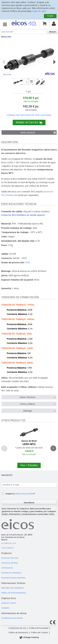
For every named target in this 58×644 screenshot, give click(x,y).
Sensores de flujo (10, 563)
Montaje (40, 411)
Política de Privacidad (39, 628)
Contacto (5, 608)
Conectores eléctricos (11, 573)
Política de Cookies (40, 633)
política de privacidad (24, 494)
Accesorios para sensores (13, 578)
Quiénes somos (9, 603)
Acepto (50, 16)
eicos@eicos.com (9, 543)
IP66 (28, 262)
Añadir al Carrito (29, 122)
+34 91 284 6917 (8, 548)
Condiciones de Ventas (12, 618)
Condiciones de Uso (17, 628)
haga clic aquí (39, 11)
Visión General (38, 132)
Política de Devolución (18, 633)
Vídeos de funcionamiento (14, 593)
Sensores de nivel (10, 558)
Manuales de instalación (12, 588)
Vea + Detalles (29, 465)
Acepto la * (20, 494)
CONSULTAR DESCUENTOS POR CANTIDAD (29, 115)
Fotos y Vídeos (38, 404)
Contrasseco (7, 568)
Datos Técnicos (38, 397)
